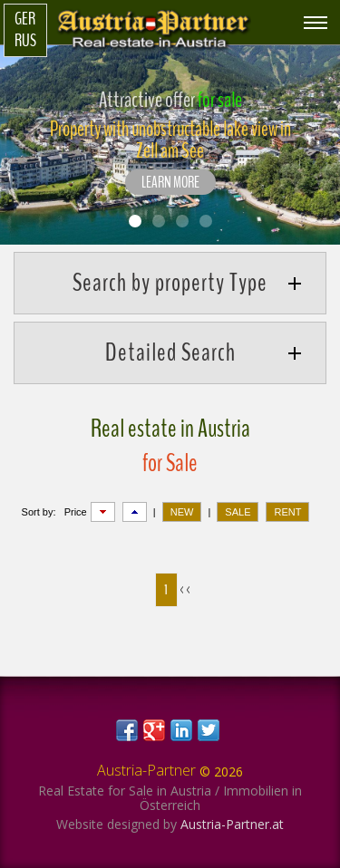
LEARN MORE (170, 183)
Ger (25, 19)
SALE (238, 512)
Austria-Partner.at (232, 824)
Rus (25, 41)
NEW (182, 512)
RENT (287, 512)
